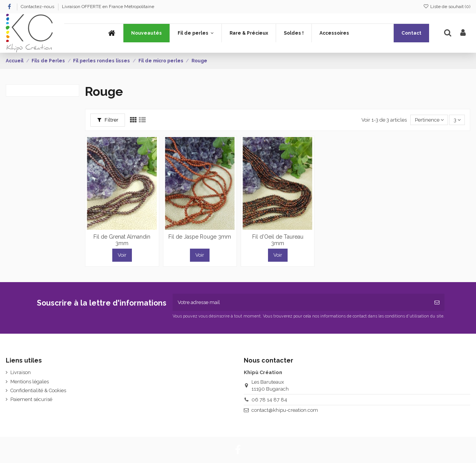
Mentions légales (30, 382)
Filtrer (108, 120)
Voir (122, 255)
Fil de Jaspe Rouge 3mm (200, 237)
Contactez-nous (38, 7)
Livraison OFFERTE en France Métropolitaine (108, 7)
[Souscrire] (437, 303)
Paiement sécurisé (31, 399)
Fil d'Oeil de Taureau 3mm (278, 240)
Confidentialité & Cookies (38, 390)
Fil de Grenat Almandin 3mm (122, 240)
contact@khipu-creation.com (285, 410)
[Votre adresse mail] (301, 303)
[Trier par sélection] (429, 120)
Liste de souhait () (447, 7)
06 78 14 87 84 (269, 400)
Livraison (21, 372)
